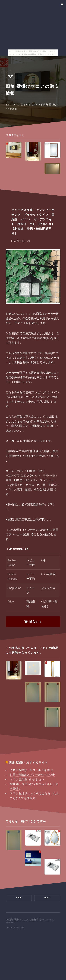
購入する (36, 622)
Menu (62, 4)
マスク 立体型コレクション (27, 779)
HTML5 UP (19, 927)
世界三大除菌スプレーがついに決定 (32, 775)
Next (47, 898)
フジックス (48, 588)
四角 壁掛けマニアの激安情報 (25, 920)
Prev (19, 898)
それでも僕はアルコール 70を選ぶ (31, 770)
